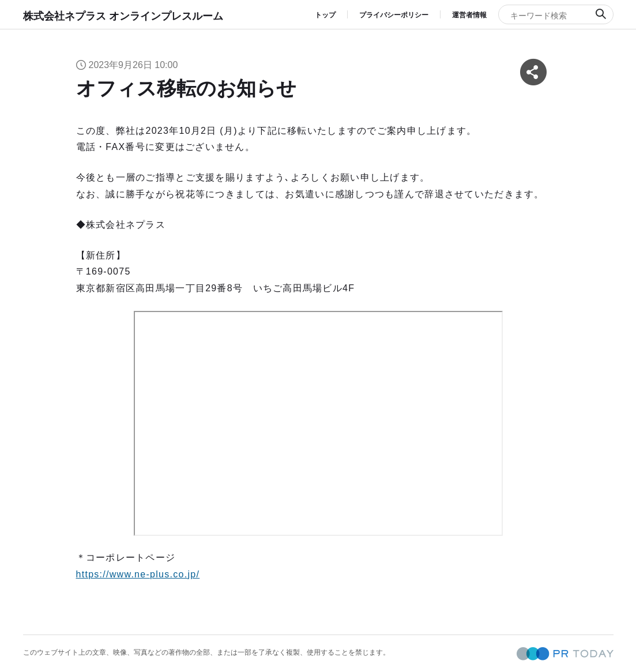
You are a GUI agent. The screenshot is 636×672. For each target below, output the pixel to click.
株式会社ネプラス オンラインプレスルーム (123, 16)
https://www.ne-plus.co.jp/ (138, 574)
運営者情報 (469, 15)
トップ (325, 15)
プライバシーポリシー (394, 15)
